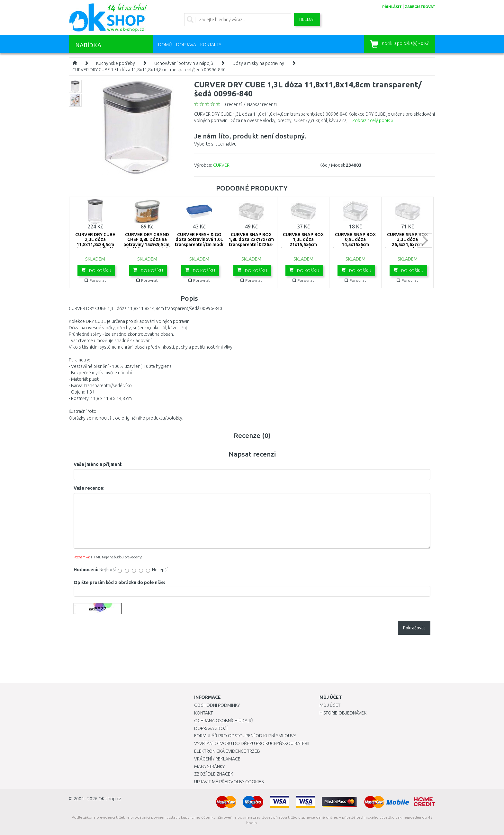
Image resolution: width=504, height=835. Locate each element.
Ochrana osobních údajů (224, 721)
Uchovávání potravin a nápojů (184, 63)
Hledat (307, 19)
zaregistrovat (420, 7)
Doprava (186, 45)
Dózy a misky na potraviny (258, 63)
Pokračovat (414, 628)
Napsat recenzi (262, 104)
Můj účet (330, 705)
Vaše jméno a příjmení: (98, 464)
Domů (165, 45)
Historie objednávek (343, 713)
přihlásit (392, 7)
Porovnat (95, 280)
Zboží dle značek (214, 774)
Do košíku (96, 270)
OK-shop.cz (110, 799)
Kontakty (211, 45)
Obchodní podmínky (217, 705)
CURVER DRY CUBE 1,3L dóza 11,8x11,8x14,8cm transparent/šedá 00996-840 (149, 70)
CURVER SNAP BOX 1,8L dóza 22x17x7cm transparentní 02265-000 (251, 242)
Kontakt (203, 713)
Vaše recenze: (89, 488)
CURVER (221, 165)
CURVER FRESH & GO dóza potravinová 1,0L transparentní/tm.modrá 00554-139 (201, 242)
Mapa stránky (209, 767)
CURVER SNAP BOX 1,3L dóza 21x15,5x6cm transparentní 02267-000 (303, 244)
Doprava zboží (211, 728)
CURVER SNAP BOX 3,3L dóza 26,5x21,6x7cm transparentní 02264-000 (407, 244)
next (425, 240)
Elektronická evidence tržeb (227, 751)
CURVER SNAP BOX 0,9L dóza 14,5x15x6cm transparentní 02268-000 (355, 244)
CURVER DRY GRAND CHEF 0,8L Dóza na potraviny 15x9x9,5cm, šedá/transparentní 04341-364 (147, 244)
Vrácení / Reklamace (217, 759)
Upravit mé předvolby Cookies (229, 782)
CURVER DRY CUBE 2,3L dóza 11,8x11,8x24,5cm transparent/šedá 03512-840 (95, 244)
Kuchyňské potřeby (116, 63)
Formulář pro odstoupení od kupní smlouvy (245, 736)
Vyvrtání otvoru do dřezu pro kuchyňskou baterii (252, 743)
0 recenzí (233, 104)
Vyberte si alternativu (250, 139)
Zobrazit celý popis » (373, 120)
